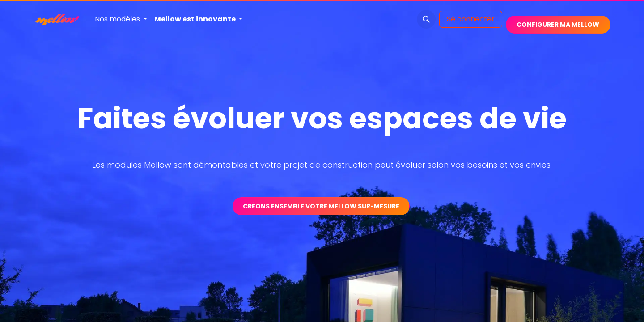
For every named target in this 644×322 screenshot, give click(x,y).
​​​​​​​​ (558, 25)
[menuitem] (121, 19)
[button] (426, 19)
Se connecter (471, 19)
